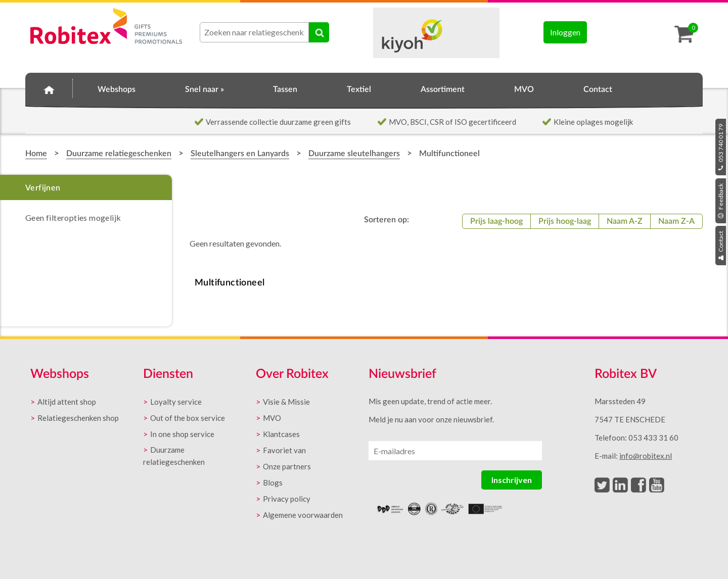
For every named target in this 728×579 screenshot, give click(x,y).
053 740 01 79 (721, 147)
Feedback (721, 201)
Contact (721, 246)
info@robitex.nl (646, 456)
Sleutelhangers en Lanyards (240, 154)
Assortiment (443, 89)
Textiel (359, 89)
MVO (524, 89)
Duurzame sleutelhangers (354, 154)
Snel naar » (204, 89)
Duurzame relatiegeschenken (119, 154)
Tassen (285, 89)
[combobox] (254, 32)
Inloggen (565, 32)
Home (49, 88)
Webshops (117, 89)
